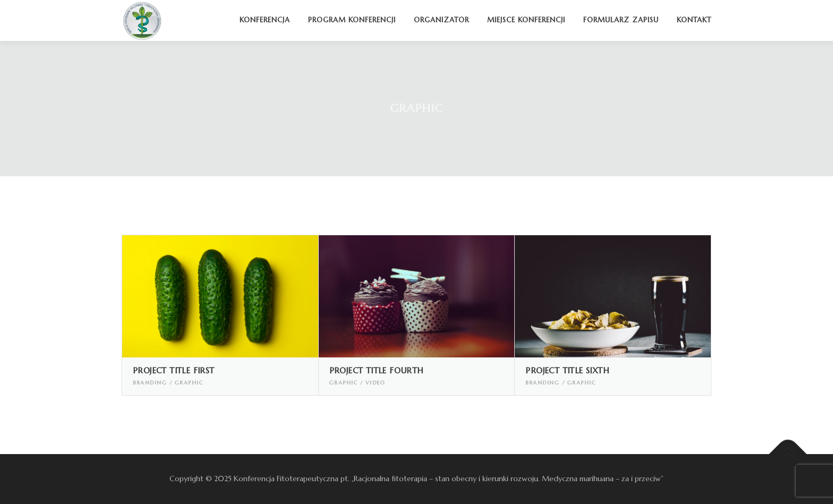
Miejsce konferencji (526, 20)
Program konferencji (352, 20)
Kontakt (694, 20)
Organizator (441, 20)
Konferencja (265, 20)
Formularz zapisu (621, 20)
